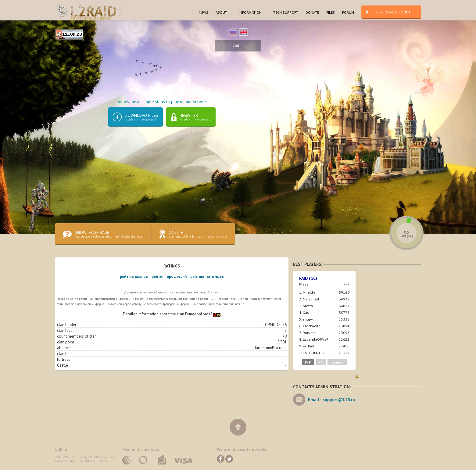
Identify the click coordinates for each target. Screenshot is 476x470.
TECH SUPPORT (286, 12)
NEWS (204, 12)
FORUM (348, 12)
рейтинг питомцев (207, 276)
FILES (331, 12)
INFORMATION (250, 12)
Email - (331, 400)
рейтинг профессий (169, 276)
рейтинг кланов (134, 276)
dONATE (312, 12)
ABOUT (221, 12)
